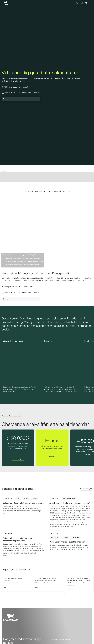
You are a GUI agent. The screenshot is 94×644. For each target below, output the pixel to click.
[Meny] (91, 3)
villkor (23, 92)
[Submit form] (38, 99)
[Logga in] (82, 3)
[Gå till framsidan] (6, 3)
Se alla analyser (86, 489)
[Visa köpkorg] (86, 3)
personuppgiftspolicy (34, 92)
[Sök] (77, 3)
